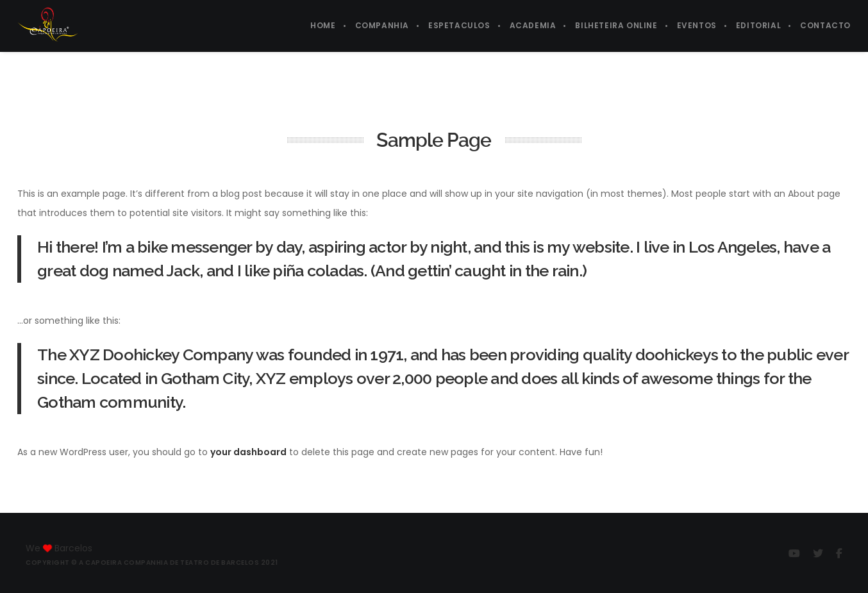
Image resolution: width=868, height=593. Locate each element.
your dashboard (248, 452)
